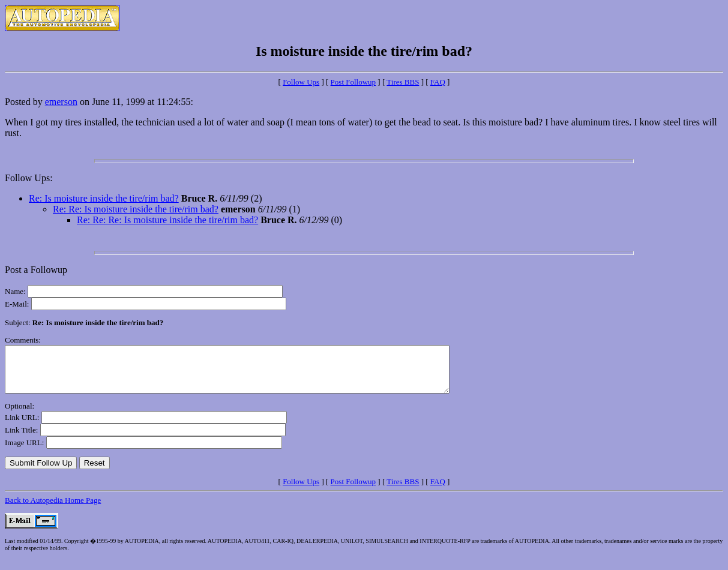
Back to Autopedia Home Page (53, 509)
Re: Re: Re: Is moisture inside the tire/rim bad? (167, 220)
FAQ (438, 82)
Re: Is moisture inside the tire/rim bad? (104, 198)
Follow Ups (301, 82)
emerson (61, 102)
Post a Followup (36, 270)
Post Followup (353, 82)
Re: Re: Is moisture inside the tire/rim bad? (136, 209)
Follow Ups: (29, 178)
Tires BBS (403, 82)
